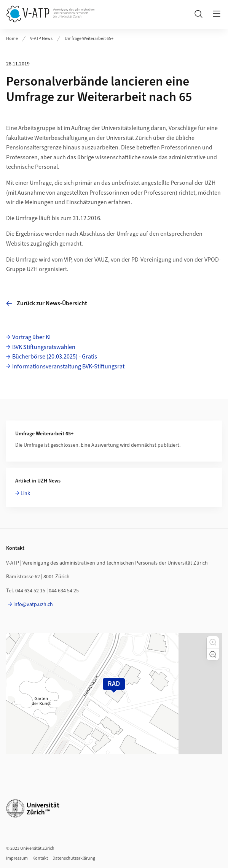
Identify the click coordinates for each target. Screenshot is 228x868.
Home (12, 39)
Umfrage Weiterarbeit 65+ (89, 39)
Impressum (17, 858)
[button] (213, 642)
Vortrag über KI (31, 337)
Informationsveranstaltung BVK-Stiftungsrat (68, 367)
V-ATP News (41, 39)
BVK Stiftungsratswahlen (44, 347)
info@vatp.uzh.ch (33, 605)
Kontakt (40, 858)
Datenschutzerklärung (74, 858)
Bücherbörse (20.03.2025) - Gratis (55, 357)
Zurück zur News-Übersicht (47, 303)
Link (25, 494)
